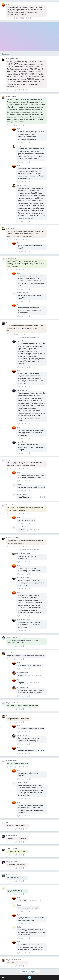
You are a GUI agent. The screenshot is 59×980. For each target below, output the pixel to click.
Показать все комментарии (29, 337)
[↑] (27, 18)
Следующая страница (30, 972)
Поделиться (34, 18)
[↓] (30, 18)
